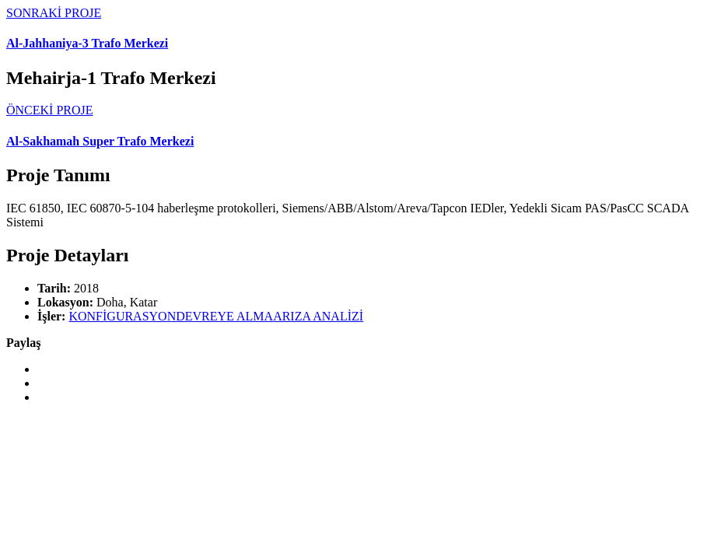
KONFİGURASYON (122, 316)
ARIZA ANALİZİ (318, 316)
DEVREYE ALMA (224, 316)
